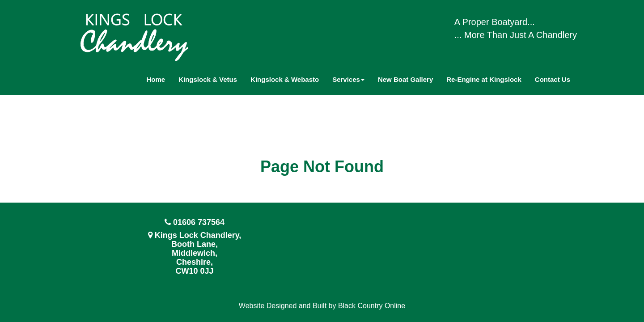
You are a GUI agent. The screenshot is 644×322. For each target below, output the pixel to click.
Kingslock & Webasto (285, 79)
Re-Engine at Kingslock (484, 79)
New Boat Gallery (405, 79)
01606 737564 (199, 222)
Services (348, 79)
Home (156, 79)
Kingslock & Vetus (208, 79)
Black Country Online (372, 306)
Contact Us (553, 79)
